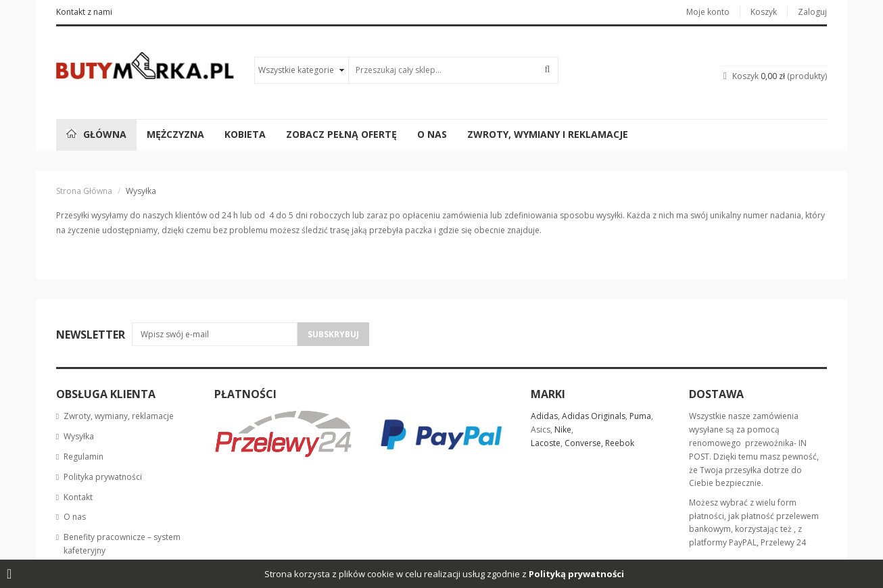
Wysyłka (79, 436)
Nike (563, 430)
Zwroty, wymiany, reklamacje (119, 416)
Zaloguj (812, 12)
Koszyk (764, 12)
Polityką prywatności (576, 574)
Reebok (620, 443)
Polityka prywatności (103, 477)
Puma (640, 416)
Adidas (544, 416)
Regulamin (83, 457)
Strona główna (84, 191)
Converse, (584, 443)
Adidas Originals (594, 416)
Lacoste (546, 443)
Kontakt (78, 497)
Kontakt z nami (84, 12)
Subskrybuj (333, 334)
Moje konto (708, 12)
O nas (75, 517)
